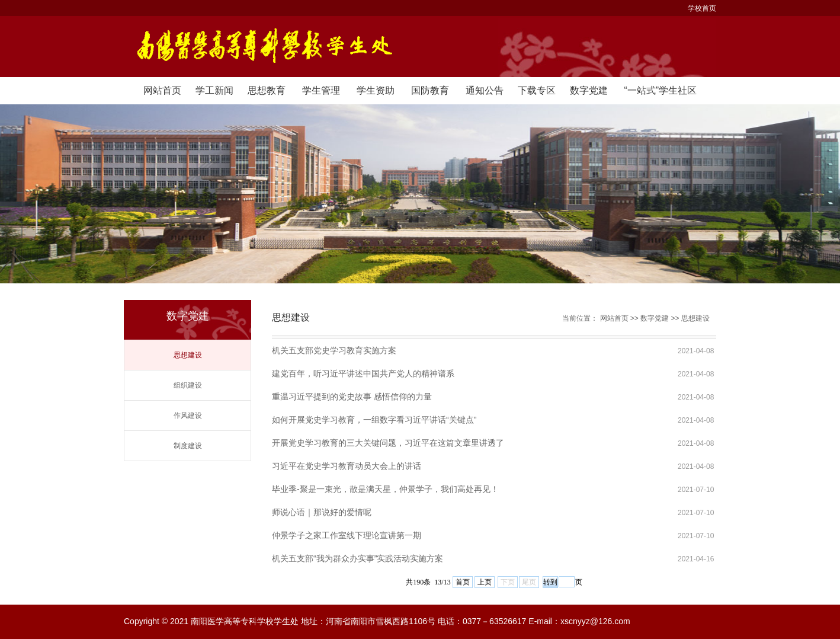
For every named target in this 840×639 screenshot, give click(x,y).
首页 (463, 582)
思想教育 (267, 90)
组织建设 (188, 385)
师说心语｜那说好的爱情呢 (322, 512)
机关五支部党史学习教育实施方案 (334, 350)
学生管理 (321, 90)
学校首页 (702, 8)
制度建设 (188, 446)
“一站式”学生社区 (660, 90)
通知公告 (485, 90)
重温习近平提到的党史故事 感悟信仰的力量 (352, 397)
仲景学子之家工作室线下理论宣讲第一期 (347, 535)
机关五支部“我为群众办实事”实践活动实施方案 (358, 558)
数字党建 (589, 90)
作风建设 (188, 416)
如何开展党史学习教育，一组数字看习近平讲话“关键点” (374, 420)
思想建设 (188, 355)
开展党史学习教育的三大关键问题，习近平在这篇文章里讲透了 (388, 443)
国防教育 (430, 90)
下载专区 (537, 90)
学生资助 (376, 90)
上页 (485, 582)
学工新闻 (214, 90)
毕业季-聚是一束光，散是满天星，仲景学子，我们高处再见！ (385, 489)
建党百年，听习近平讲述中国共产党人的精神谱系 (363, 373)
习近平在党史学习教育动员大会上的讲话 (347, 466)
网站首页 (162, 90)
